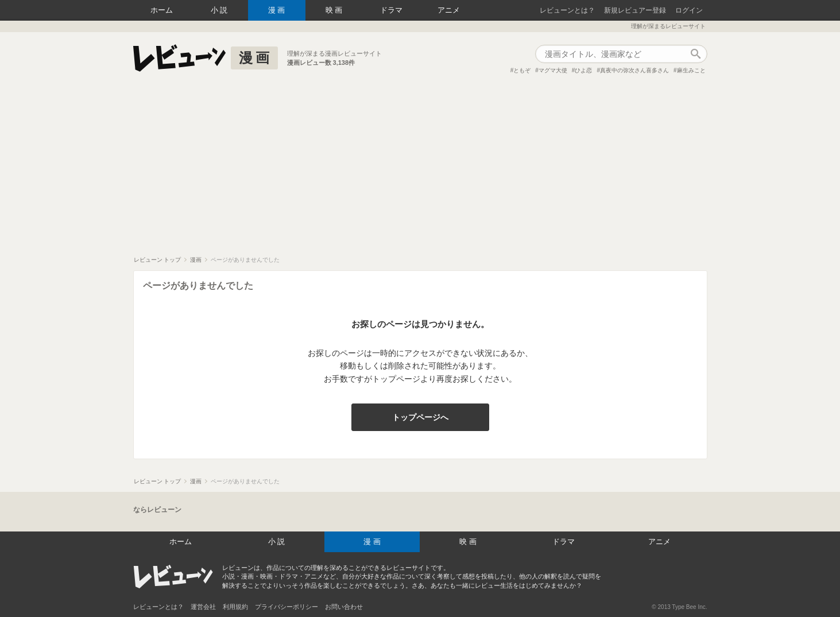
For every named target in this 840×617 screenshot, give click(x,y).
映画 (335, 10)
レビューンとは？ (567, 10)
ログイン (689, 10)
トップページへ (420, 417)
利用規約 (235, 607)
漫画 (278, 10)
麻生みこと (691, 70)
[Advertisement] (420, 170)
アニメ (449, 10)
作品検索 (696, 54)
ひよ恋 (583, 70)
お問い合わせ (344, 607)
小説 (220, 10)
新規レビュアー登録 (635, 10)
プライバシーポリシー (287, 607)
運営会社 (203, 607)
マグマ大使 (553, 70)
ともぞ (522, 70)
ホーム (162, 10)
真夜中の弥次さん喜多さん (634, 70)
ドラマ (391, 10)
